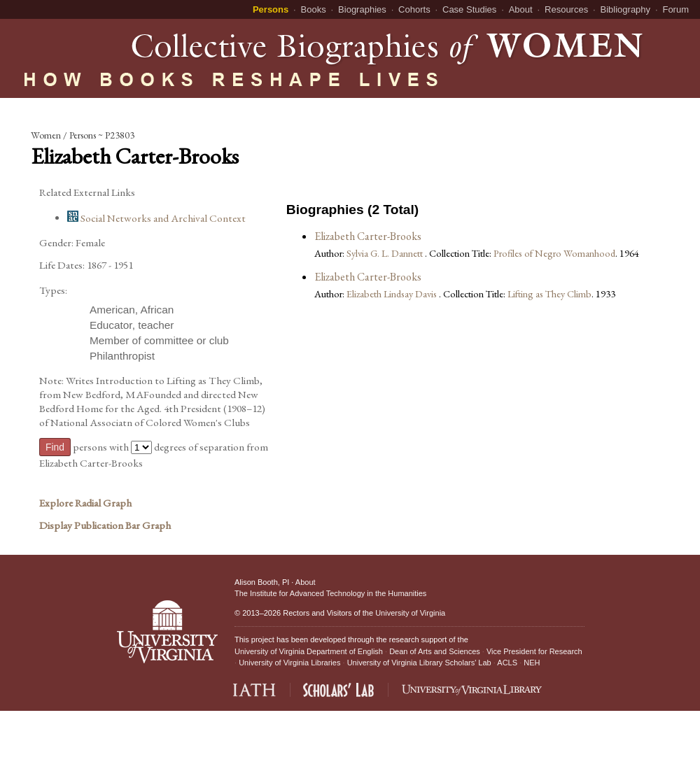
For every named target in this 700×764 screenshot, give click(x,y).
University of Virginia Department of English (309, 651)
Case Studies (469, 9)
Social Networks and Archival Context (156, 218)
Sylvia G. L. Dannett (386, 253)
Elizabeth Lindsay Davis (393, 293)
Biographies (362, 9)
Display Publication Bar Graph (105, 525)
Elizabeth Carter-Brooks (368, 236)
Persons (271, 9)
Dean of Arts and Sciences (435, 651)
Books (314, 9)
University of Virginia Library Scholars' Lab (419, 663)
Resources (566, 9)
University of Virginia (410, 613)
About (521, 9)
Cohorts (414, 9)
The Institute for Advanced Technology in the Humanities (330, 593)
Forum (675, 9)
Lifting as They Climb (549, 293)
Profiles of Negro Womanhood (554, 253)
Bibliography (626, 9)
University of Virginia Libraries (289, 663)
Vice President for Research (534, 651)
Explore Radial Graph (85, 503)
